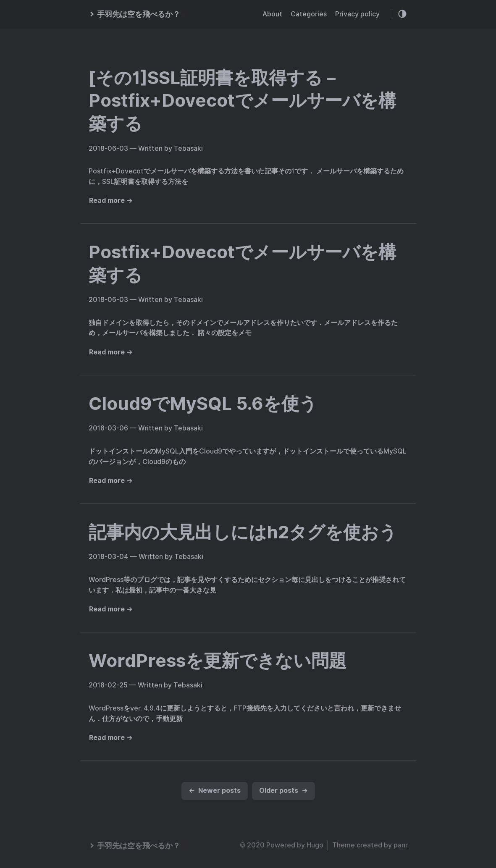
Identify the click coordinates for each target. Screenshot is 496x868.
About (272, 14)
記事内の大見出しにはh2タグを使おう (243, 532)
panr (401, 845)
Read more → (111, 201)
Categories (309, 14)
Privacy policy (357, 14)
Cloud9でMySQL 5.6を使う (203, 404)
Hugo (315, 845)
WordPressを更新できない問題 (218, 661)
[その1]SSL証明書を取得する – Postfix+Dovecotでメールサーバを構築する (242, 101)
